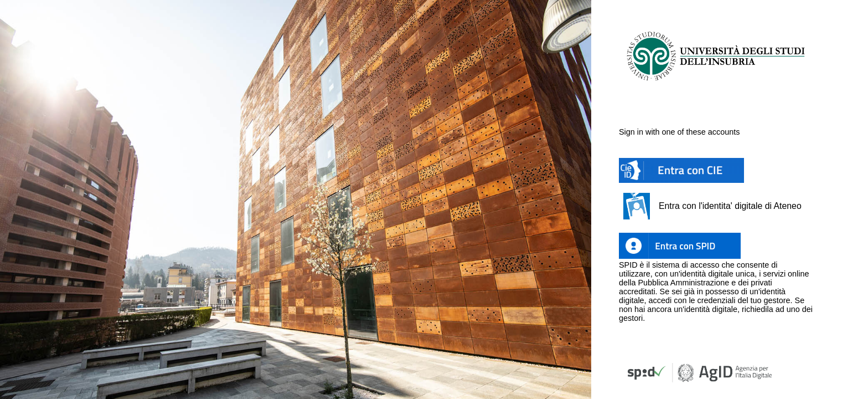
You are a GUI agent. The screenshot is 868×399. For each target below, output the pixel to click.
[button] (681, 171)
